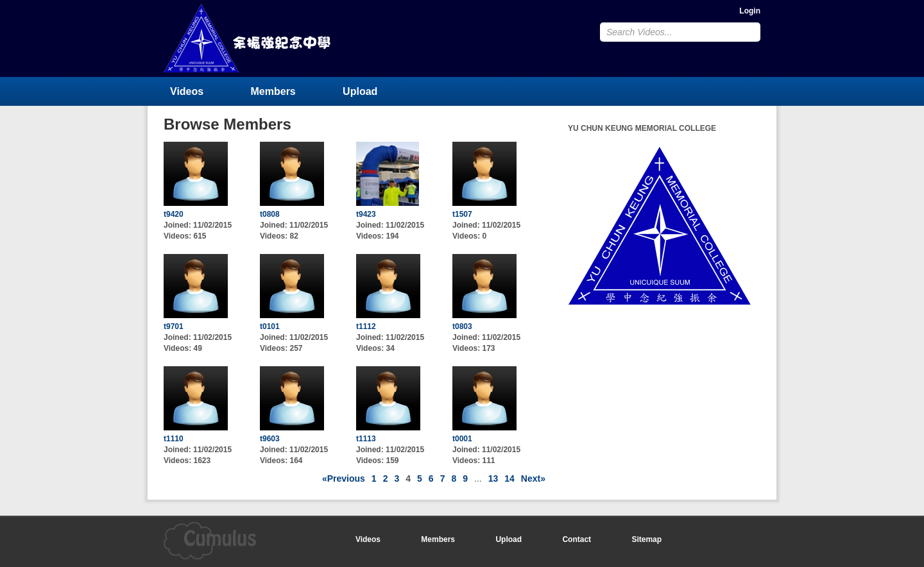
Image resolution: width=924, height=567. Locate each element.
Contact (577, 539)
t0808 (270, 214)
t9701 (174, 326)
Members (273, 91)
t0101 (270, 326)
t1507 (462, 214)
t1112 (366, 326)
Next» (533, 478)
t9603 (270, 439)
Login (750, 11)
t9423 (366, 214)
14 (509, 478)
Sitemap (646, 539)
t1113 (366, 439)
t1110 (174, 439)
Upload (360, 91)
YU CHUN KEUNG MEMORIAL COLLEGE (248, 38)
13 (493, 478)
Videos (187, 91)
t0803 (462, 326)
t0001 (462, 439)
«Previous (344, 478)
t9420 (174, 214)
